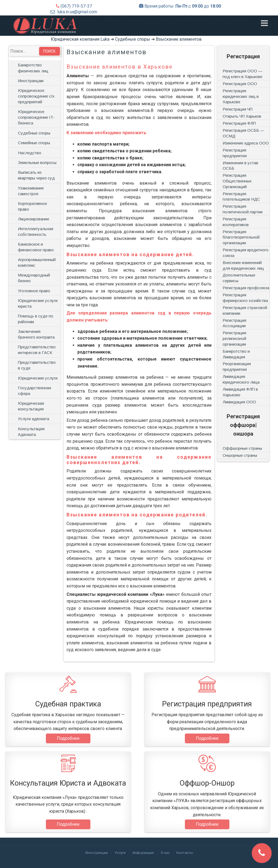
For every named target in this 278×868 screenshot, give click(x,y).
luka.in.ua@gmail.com (77, 12)
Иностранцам (97, 853)
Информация (143, 853)
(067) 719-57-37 (76, 6)
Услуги (120, 853)
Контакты (185, 853)
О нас (165, 853)
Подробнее (68, 738)
